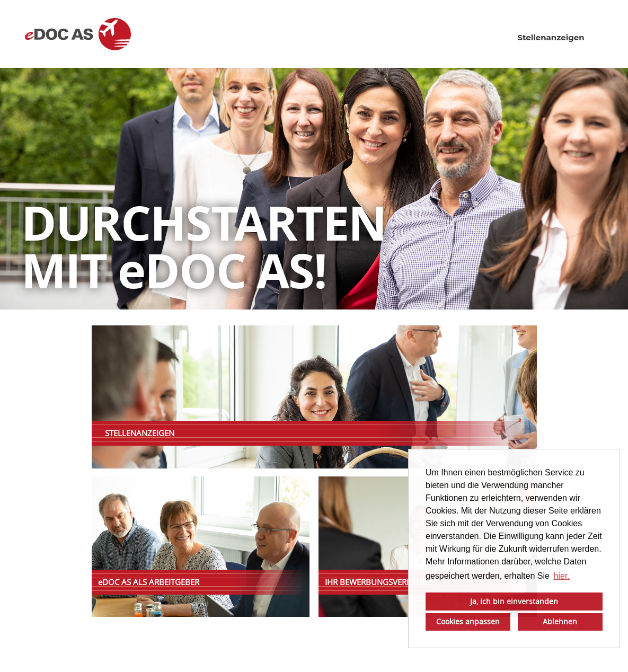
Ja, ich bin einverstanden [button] (514, 601)
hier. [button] (562, 576)
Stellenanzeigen (551, 37)
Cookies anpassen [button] (468, 621)
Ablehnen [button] (560, 621)
